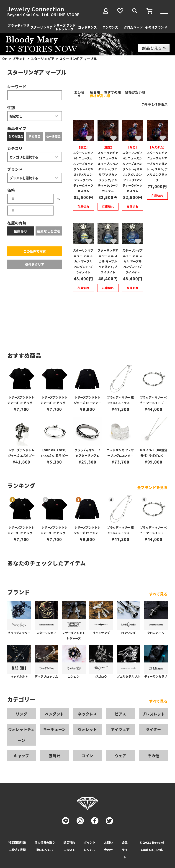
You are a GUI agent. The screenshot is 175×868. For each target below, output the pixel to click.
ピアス (121, 714)
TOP (4, 59)
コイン (87, 756)
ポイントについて (90, 846)
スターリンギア (42, 27)
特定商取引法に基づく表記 (17, 846)
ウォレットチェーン (22, 735)
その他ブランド (156, 27)
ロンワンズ (110, 27)
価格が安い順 (135, 92)
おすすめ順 (113, 92)
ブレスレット (153, 714)
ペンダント (54, 714)
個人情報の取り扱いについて (45, 846)
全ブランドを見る (152, 487)
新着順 (95, 92)
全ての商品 (16, 136)
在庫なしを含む (49, 231)
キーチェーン (54, 729)
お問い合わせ (108, 846)
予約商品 (35, 136)
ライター (153, 729)
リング (21, 714)
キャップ (22, 756)
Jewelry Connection (36, 9)
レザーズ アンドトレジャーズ (64, 27)
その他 (153, 756)
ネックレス (87, 714)
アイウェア (120, 729)
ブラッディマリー (19, 27)
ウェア (121, 756)
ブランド (19, 59)
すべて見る (158, 594)
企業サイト (125, 850)
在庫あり (20, 231)
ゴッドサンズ (88, 27)
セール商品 (54, 136)
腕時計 (54, 756)
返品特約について (69, 846)
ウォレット (87, 729)
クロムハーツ (133, 27)
